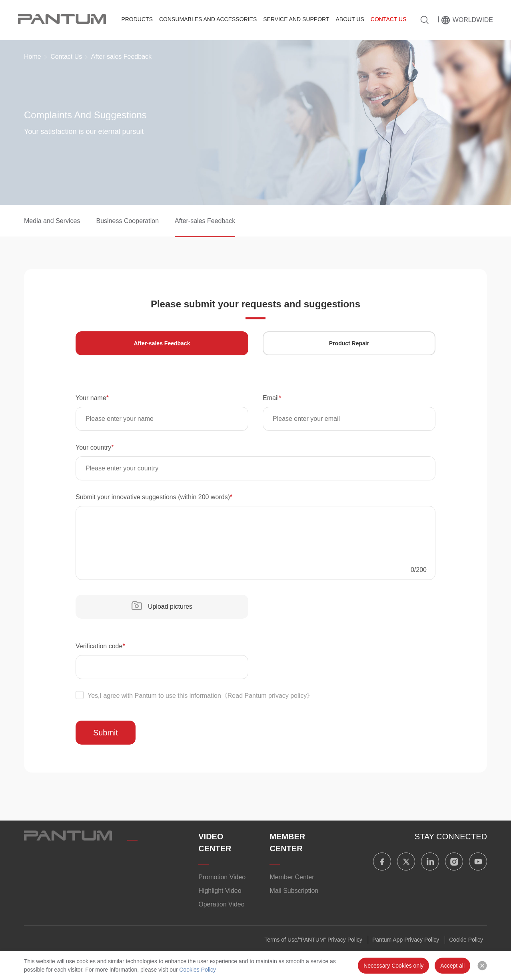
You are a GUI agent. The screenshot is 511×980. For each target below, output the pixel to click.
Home (33, 57)
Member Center (292, 877)
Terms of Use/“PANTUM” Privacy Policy (313, 940)
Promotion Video (222, 877)
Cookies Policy (198, 970)
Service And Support (296, 19)
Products (137, 19)
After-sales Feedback (205, 221)
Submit (106, 733)
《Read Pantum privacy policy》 (267, 696)
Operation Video (221, 904)
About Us (350, 19)
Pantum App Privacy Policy (406, 940)
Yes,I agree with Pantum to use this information (194, 696)
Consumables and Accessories (208, 19)
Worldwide (473, 20)
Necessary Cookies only (393, 966)
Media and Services (52, 221)
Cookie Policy (466, 940)
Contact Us (389, 19)
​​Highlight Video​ (220, 891)
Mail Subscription (294, 891)
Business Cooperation (128, 221)
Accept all (452, 966)
